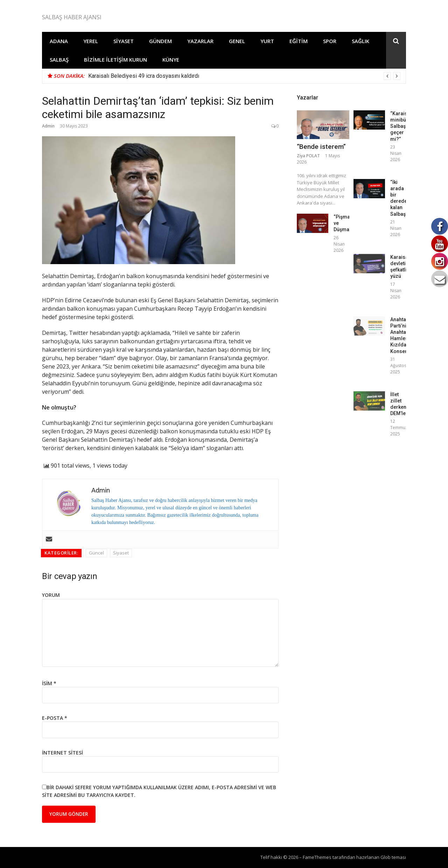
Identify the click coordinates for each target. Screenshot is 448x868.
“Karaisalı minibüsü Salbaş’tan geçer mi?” (402, 126)
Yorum (51, 595)
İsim (49, 683)
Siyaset (124, 41)
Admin (48, 126)
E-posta (55, 718)
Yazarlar (200, 41)
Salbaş (59, 60)
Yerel (91, 41)
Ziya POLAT (308, 156)
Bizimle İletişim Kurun (115, 60)
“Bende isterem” (321, 147)
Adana (59, 41)
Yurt (267, 41)
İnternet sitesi (62, 753)
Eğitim (299, 41)
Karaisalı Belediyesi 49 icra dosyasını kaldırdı (144, 76)
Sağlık (360, 41)
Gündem (160, 41)
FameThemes (317, 857)
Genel (237, 41)
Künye (171, 60)
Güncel (96, 553)
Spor (330, 41)
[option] (244, 76)
